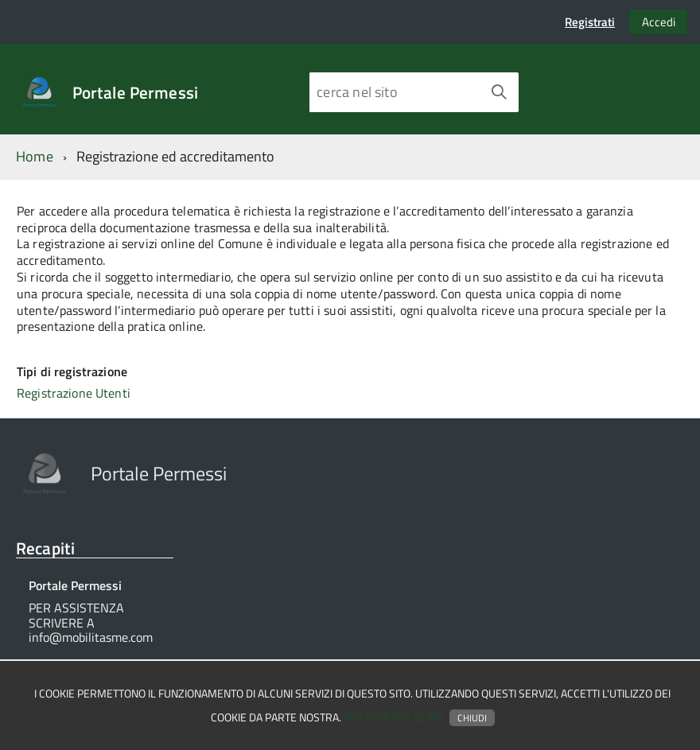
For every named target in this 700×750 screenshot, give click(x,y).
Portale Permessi (135, 93)
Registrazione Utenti (74, 393)
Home (35, 156)
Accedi (659, 22)
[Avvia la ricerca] (499, 92)
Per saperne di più (393, 717)
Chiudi (472, 718)
